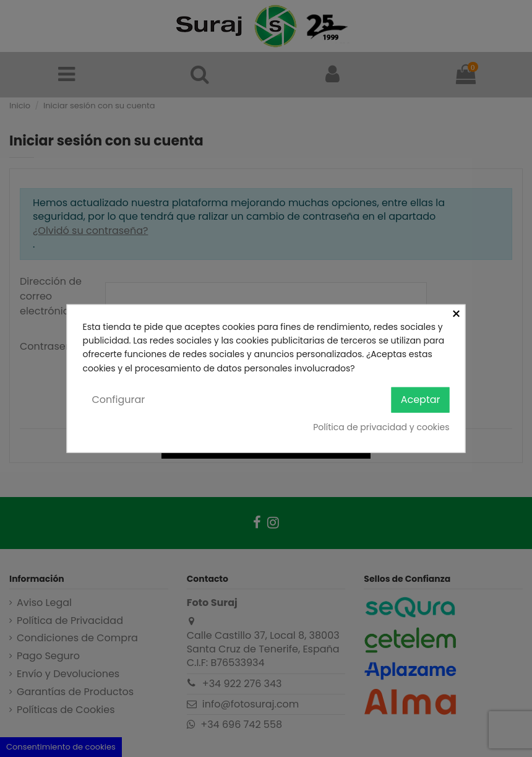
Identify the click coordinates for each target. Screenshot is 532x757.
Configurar (119, 400)
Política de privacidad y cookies (381, 426)
